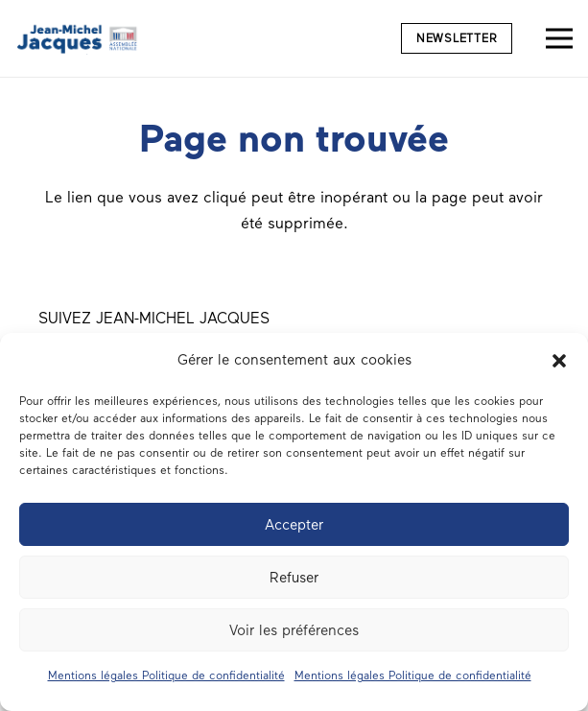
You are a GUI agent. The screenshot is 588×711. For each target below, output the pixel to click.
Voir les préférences (294, 630)
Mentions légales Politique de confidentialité (166, 675)
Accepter (294, 525)
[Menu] (559, 38)
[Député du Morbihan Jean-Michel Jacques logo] (78, 39)
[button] (559, 361)
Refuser (294, 578)
